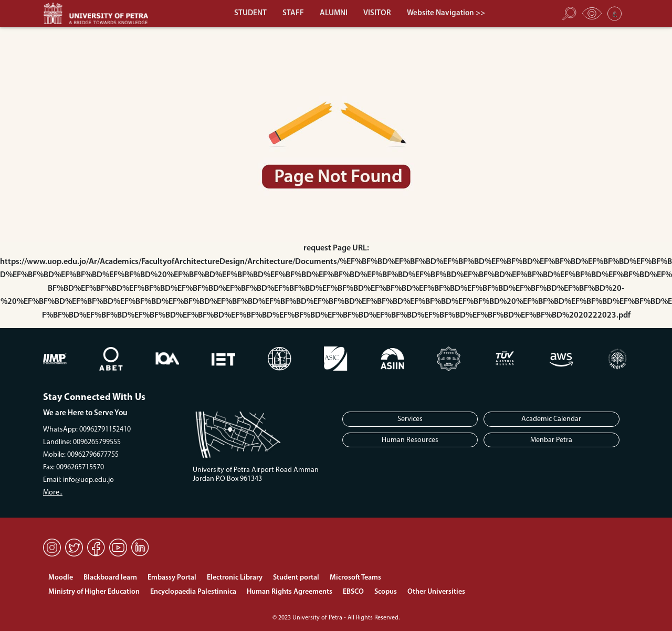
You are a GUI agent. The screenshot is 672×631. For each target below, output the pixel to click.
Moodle (61, 578)
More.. (53, 493)
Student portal (296, 578)
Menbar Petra (551, 440)
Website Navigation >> (446, 13)
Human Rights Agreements (290, 592)
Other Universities (436, 592)
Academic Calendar (551, 419)
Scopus (386, 592)
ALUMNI (334, 13)
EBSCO (353, 592)
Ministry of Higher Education (94, 592)
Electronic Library (235, 578)
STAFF (293, 13)
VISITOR (377, 13)
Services (410, 419)
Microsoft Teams (355, 578)
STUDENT (250, 13)
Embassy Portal (172, 578)
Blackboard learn (110, 578)
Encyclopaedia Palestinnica (193, 592)
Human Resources (410, 440)
